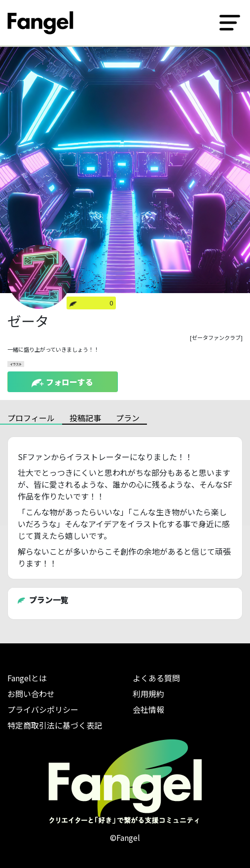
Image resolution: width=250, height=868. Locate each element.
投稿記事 (85, 418)
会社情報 (148, 709)
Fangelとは (27, 678)
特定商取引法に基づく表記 (55, 725)
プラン (128, 418)
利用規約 (148, 694)
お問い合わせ (31, 694)
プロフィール (31, 418)
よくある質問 (156, 678)
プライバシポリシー (43, 709)
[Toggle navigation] (230, 23)
